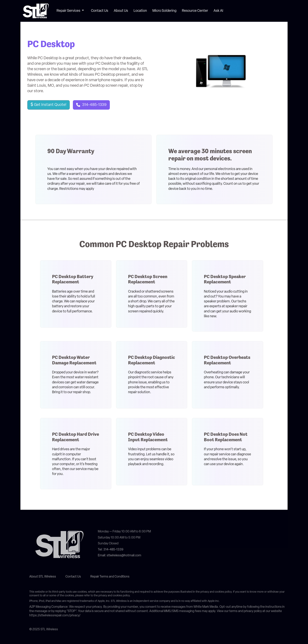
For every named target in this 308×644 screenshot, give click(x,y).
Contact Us (100, 11)
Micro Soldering (164, 11)
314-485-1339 (94, 105)
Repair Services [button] (69, 11)
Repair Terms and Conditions (110, 577)
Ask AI (218, 11)
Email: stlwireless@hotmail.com (120, 556)
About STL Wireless (43, 577)
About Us (121, 11)
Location (140, 11)
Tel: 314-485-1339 (111, 550)
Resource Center (195, 11)
